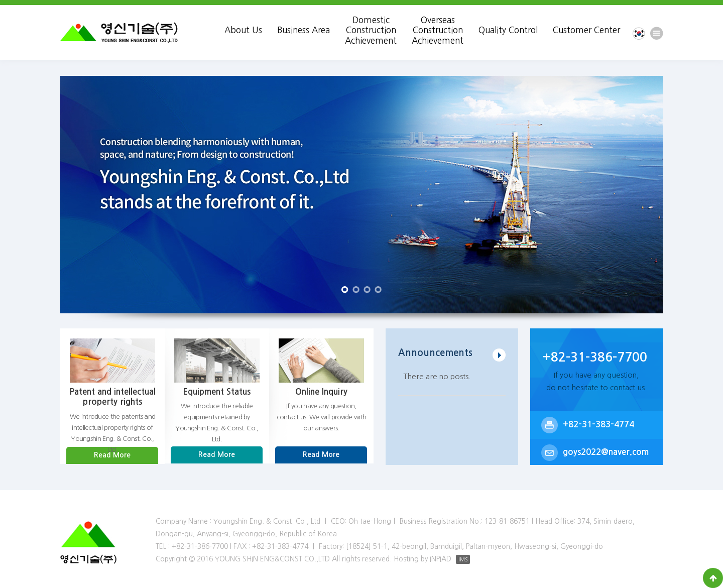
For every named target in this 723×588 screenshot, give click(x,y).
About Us (243, 30)
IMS (463, 559)
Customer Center (586, 30)
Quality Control (508, 30)
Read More (112, 455)
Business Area (304, 30)
